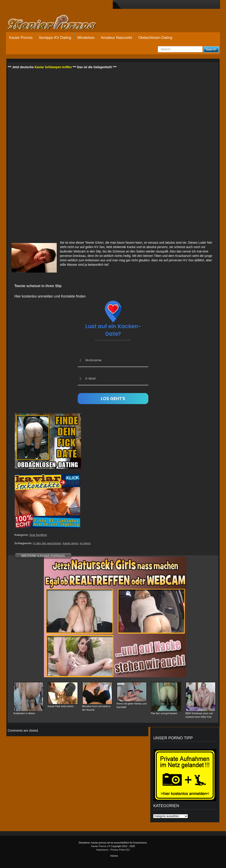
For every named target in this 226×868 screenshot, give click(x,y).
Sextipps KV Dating (55, 38)
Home (114, 856)
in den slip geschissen (47, 543)
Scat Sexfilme (38, 535)
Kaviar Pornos (21, 38)
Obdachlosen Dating (155, 38)
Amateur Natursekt (117, 38)
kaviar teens (71, 543)
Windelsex (86, 38)
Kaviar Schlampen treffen (53, 67)
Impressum (102, 850)
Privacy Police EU (120, 850)
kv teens (85, 543)
